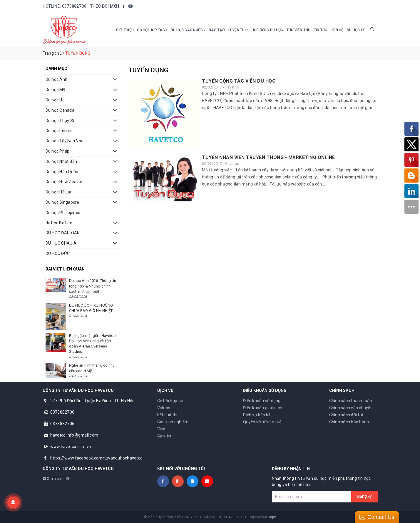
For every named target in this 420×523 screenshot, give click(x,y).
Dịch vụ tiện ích (257, 415)
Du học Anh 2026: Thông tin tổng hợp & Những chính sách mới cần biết (93, 286)
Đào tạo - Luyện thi (228, 30)
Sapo (272, 517)
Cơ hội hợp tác (152, 30)
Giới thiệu (125, 30)
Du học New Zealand (65, 182)
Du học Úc (55, 100)
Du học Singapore (62, 202)
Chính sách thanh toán (351, 401)
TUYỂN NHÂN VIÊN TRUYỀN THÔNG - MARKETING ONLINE (268, 157)
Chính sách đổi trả (346, 415)
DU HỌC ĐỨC (58, 253)
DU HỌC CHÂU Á (61, 243)
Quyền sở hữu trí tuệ (262, 422)
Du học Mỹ (55, 90)
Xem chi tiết (56, 479)
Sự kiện (164, 436)
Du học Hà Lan (59, 192)
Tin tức (321, 30)
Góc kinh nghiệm (173, 422)
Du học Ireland (59, 131)
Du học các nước (188, 30)
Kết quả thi (167, 415)
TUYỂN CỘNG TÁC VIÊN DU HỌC (239, 81)
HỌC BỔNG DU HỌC (267, 30)
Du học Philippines (63, 213)
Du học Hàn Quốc (62, 172)
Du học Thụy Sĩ (60, 121)
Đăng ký (364, 496)
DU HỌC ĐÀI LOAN (63, 233)
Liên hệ (337, 30)
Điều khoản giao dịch (263, 408)
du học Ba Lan (59, 223)
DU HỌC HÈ (356, 30)
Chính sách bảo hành (349, 422)
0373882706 (74, 6)
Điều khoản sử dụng (262, 401)
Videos (164, 408)
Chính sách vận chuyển (351, 408)
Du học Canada (60, 110)
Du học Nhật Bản (61, 161)
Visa (161, 429)
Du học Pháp (58, 151)
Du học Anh (57, 79)
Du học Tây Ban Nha (65, 141)
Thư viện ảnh (299, 30)
